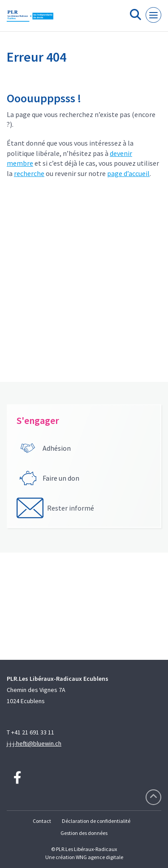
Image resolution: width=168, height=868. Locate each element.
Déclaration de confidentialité (96, 821)
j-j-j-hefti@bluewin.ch (34, 743)
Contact (42, 821)
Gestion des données (84, 833)
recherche (29, 173)
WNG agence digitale (99, 857)
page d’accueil (128, 173)
